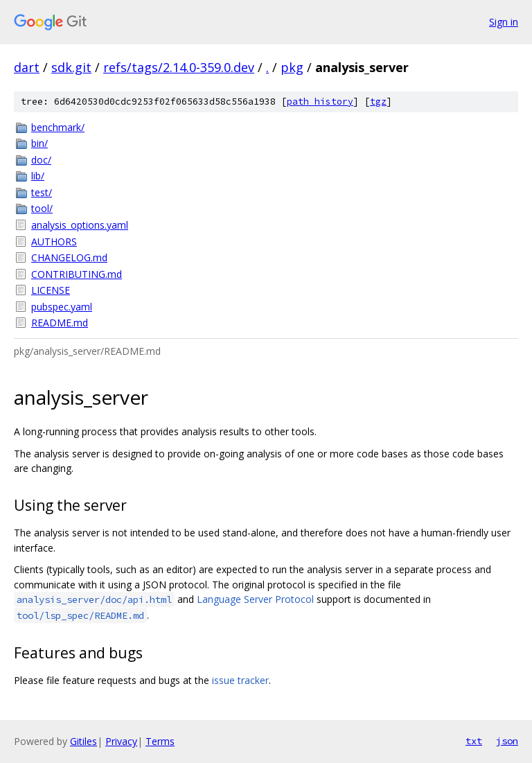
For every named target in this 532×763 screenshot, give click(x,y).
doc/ (41, 160)
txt (474, 741)
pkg (292, 67)
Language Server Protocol (255, 599)
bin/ (39, 143)
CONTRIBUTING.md (77, 274)
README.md (60, 323)
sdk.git (71, 67)
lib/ (38, 176)
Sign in (504, 22)
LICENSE (51, 290)
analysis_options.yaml (80, 225)
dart (27, 67)
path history (320, 102)
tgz (378, 102)
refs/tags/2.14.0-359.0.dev (179, 67)
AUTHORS (54, 242)
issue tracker (240, 680)
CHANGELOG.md (69, 257)
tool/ (42, 208)
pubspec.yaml (62, 307)
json (507, 741)
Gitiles (83, 741)
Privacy (121, 741)
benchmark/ (58, 127)
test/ (42, 192)
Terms (160, 741)
